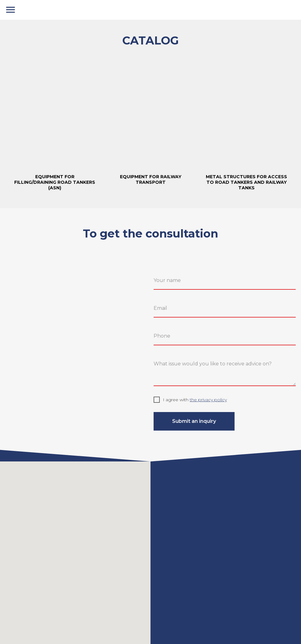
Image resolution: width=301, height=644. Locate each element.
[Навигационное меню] (11, 10)
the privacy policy (208, 400)
